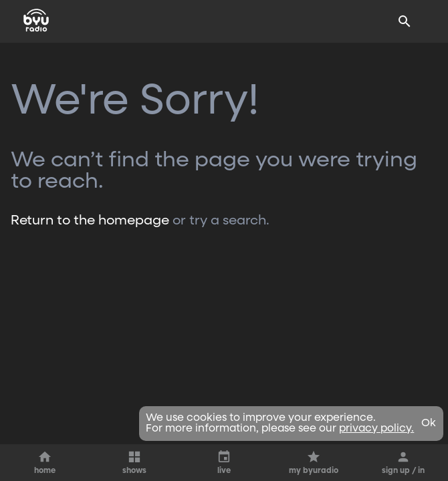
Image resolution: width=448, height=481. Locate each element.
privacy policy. (376, 429)
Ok (429, 424)
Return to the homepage (90, 220)
